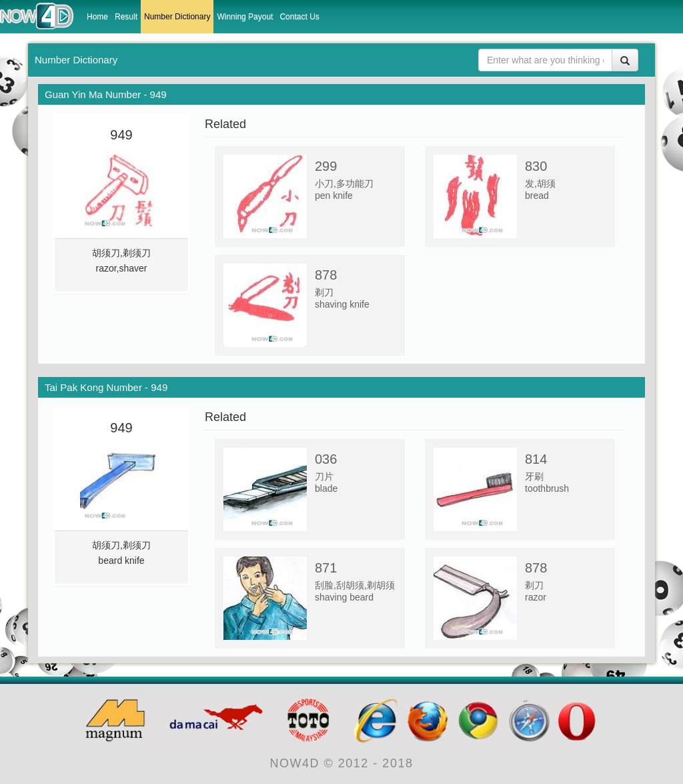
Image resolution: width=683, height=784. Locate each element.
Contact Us (299, 17)
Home (97, 17)
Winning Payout (245, 17)
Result (126, 17)
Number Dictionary (177, 17)
